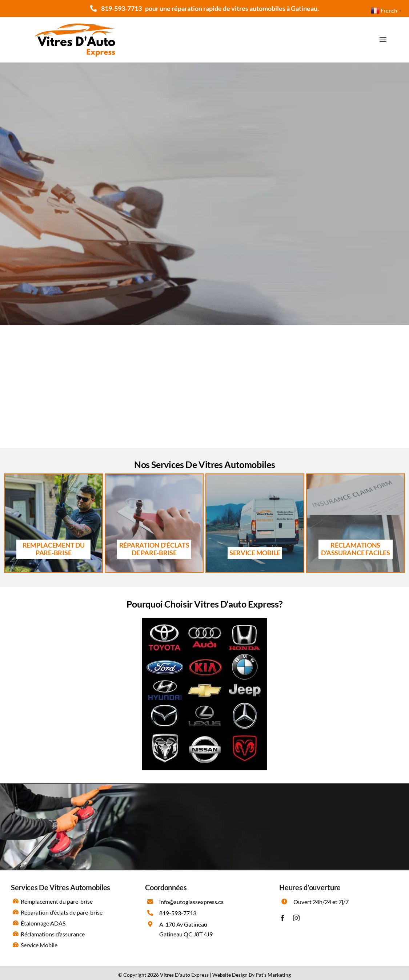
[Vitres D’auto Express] (75, 20)
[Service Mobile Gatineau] (255, 523)
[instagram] (296, 918)
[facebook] (282, 918)
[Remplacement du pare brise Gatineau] (54, 523)
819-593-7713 (121, 8)
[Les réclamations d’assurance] (356, 523)
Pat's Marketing (273, 975)
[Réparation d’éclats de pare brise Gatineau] (154, 523)
